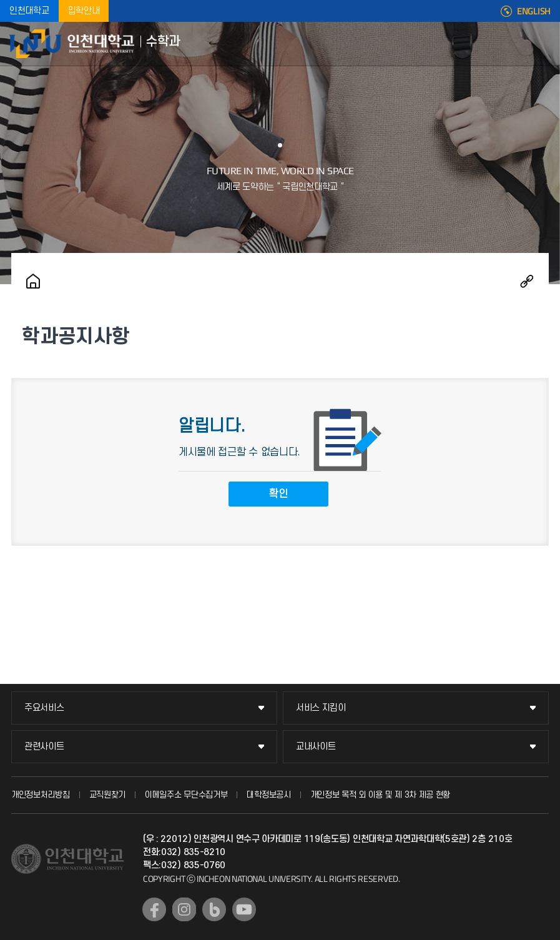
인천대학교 (29, 11)
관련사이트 (44, 747)
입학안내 (84, 11)
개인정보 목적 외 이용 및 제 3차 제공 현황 (381, 795)
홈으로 (33, 281)
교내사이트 (316, 747)
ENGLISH (534, 11)
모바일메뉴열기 (541, 44)
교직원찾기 (108, 795)
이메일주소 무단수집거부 (186, 795)
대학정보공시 (268, 795)
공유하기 (527, 281)
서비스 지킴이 (321, 708)
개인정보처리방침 (41, 795)
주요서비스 (44, 708)
